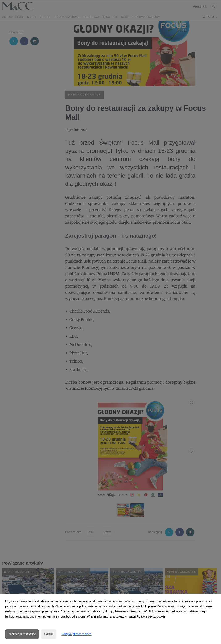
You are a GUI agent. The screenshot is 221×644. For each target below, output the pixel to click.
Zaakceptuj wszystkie (22, 634)
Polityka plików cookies (76, 634)
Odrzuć (49, 634)
